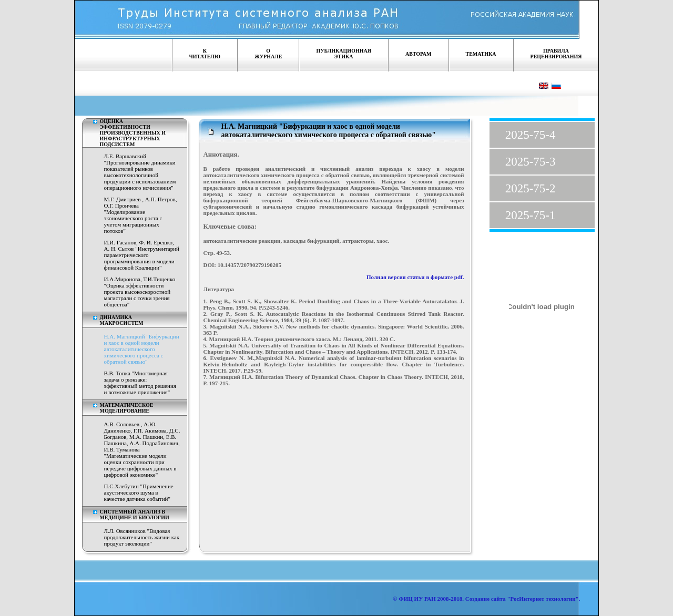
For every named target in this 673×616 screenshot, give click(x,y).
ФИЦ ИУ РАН (417, 599)
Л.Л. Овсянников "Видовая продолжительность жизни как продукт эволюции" (142, 537)
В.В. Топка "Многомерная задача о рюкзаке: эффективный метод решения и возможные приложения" (140, 383)
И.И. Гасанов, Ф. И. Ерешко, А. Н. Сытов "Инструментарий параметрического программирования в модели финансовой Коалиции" (142, 255)
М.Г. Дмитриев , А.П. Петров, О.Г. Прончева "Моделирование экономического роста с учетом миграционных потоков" (141, 215)
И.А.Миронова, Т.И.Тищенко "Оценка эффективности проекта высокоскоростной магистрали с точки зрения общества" (140, 292)
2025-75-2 (531, 188)
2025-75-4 (531, 135)
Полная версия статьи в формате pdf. (415, 277)
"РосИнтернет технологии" (542, 599)
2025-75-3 (531, 162)
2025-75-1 (531, 215)
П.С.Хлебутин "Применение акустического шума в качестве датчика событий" (139, 492)
